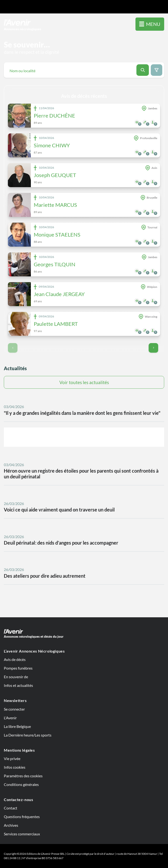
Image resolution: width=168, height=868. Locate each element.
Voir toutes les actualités (84, 382)
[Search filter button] (157, 70)
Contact (11, 808)
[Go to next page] (153, 348)
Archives (11, 825)
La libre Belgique (17, 726)
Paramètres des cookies (23, 776)
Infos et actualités (18, 685)
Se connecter (14, 709)
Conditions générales (21, 784)
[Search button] (143, 70)
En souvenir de (16, 677)
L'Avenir (10, 718)
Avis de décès (15, 659)
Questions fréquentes (22, 817)
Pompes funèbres (18, 668)
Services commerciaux (22, 834)
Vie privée (12, 758)
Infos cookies (15, 767)
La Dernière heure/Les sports (28, 735)
